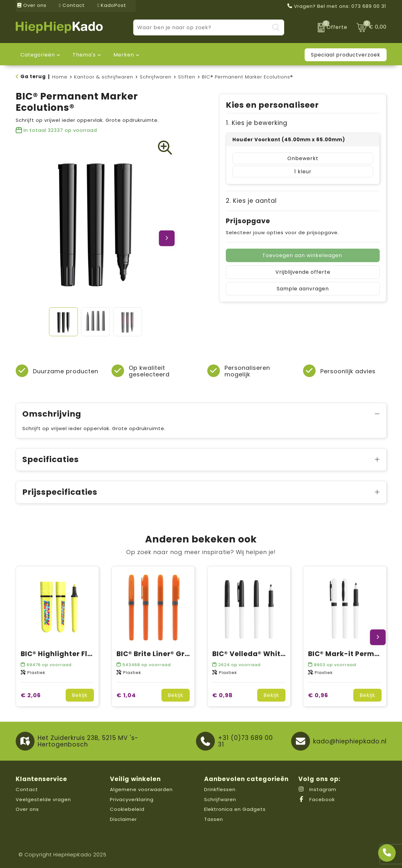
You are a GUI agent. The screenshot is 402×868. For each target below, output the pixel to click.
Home (60, 77)
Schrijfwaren (156, 77)
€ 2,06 (31, 695)
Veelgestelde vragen (43, 799)
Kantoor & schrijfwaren (104, 77)
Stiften (187, 77)
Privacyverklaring (132, 799)
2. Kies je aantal (251, 201)
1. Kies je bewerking (257, 123)
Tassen (214, 819)
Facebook (317, 799)
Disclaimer (123, 819)
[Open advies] (387, 853)
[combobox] (201, 27)
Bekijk (80, 695)
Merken (124, 55)
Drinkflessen (220, 789)
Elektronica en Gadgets (235, 809)
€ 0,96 (318, 695)
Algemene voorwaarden (141, 789)
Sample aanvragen (303, 289)
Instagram (317, 789)
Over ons (32, 5)
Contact (72, 5)
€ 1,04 (126, 695)
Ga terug (33, 76)
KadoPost (112, 5)
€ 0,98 (223, 695)
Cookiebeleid (127, 809)
